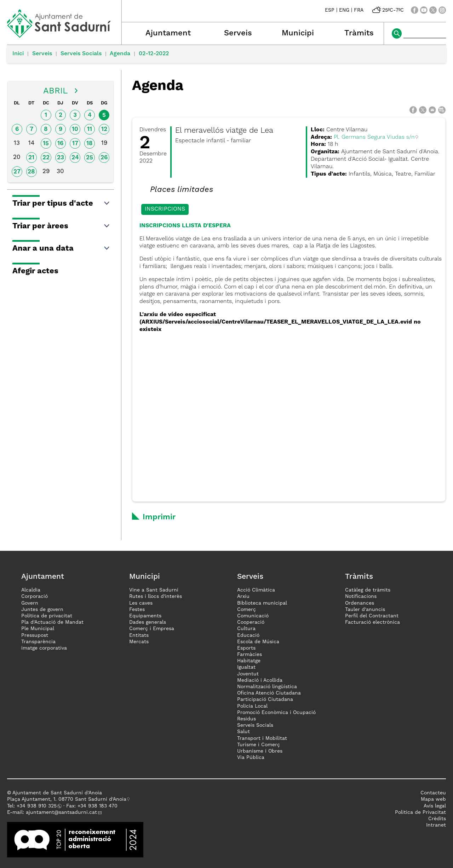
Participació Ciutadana (265, 699)
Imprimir (159, 517)
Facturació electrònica (372, 622)
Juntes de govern (42, 610)
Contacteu (433, 793)
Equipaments (145, 616)
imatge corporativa (44, 648)
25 (90, 158)
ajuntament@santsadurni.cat (61, 812)
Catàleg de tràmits (368, 590)
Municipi (298, 33)
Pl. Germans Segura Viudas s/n (374, 137)
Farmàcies (250, 655)
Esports (246, 648)
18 (90, 144)
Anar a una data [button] (61, 249)
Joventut (248, 674)
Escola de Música (258, 642)
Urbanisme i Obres (260, 751)
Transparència (38, 642)
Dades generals (148, 622)
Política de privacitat (47, 616)
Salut (243, 732)
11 (90, 129)
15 (46, 144)
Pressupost (35, 635)
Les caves (141, 603)
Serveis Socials (81, 54)
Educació (248, 635)
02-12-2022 (154, 54)
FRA (359, 10)
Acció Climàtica (256, 590)
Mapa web (433, 799)
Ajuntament (168, 33)
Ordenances (360, 603)
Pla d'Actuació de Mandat (52, 622)
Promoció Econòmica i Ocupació (276, 713)
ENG (344, 10)
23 (61, 158)
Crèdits (437, 819)
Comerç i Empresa (152, 629)
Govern (30, 603)
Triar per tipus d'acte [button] (61, 204)
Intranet (436, 825)
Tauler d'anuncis (365, 610)
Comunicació (253, 616)
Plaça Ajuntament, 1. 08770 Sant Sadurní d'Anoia (67, 799)
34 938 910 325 (38, 806)
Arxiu (243, 596)
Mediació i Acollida (260, 680)
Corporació (35, 596)
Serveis (238, 33)
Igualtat (246, 667)
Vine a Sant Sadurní (154, 590)
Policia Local (252, 706)
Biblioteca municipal (262, 603)
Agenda (120, 54)
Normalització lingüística (267, 687)
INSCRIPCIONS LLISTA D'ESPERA (185, 226)
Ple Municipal (38, 629)
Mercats (139, 642)
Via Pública (251, 758)
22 (46, 158)
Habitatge (249, 661)
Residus (246, 719)
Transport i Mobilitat (262, 738)
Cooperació (251, 622)
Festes (137, 610)
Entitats (139, 635)
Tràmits (359, 33)
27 (17, 172)
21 (31, 158)
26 (104, 158)
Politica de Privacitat (420, 812)
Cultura (246, 629)
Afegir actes (35, 271)
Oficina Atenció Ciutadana (269, 693)
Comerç (246, 610)
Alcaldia (31, 590)
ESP (330, 10)
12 (104, 129)
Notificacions (361, 596)
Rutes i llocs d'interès (156, 596)
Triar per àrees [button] (61, 226)
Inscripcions (165, 209)
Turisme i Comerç (259, 745)
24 (75, 158)
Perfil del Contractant (372, 616)
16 (60, 144)
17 (75, 144)
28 (31, 172)
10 (75, 129)
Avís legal (435, 806)
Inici (18, 54)
